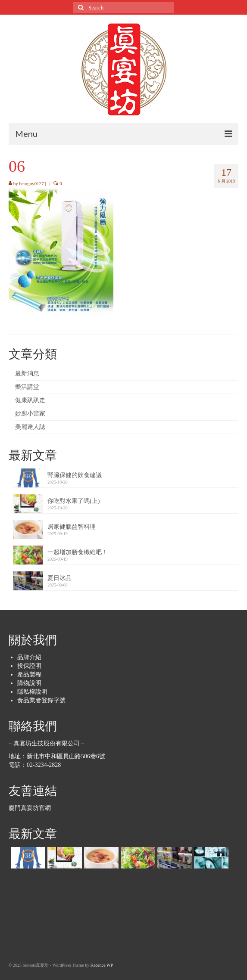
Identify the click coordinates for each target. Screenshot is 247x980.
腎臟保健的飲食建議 (75, 475)
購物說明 (29, 683)
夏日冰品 (59, 578)
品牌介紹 (29, 657)
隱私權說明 (32, 692)
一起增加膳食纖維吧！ (78, 552)
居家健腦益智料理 (72, 527)
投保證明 (29, 666)
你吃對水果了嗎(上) (73, 501)
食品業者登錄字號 (41, 700)
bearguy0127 (32, 183)
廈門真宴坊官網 (30, 808)
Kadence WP (102, 965)
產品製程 (29, 675)
